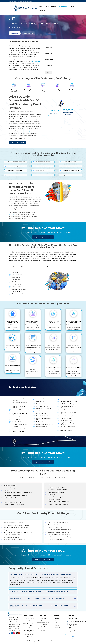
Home (40, 6)
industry (28, 131)
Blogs (72, 6)
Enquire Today (15, 33)
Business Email (49, 53)
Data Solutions (63, 6)
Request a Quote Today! (43, 237)
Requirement (48, 65)
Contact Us (42, 11)
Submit (49, 72)
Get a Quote (73, 637)
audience (11, 214)
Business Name (49, 47)
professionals (36, 61)
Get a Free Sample (17, 143)
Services (53, 6)
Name (47, 41)
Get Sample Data (29, 33)
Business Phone (49, 59)
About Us (47, 6)
